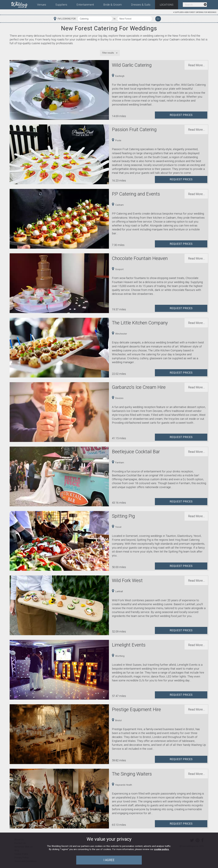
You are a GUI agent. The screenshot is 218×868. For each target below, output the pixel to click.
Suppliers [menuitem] (61, 5)
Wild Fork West (127, 581)
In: (115, 19)
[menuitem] (22, 4)
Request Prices (181, 115)
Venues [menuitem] (42, 5)
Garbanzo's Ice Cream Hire (139, 387)
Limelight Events (129, 645)
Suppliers (179, 12)
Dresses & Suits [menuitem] (141, 5)
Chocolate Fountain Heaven (140, 258)
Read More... (197, 65)
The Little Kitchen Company (140, 323)
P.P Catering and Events (136, 194)
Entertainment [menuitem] (85, 5)
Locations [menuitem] (167, 5)
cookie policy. (162, 849)
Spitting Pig (123, 516)
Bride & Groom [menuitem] (113, 5)
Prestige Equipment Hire (136, 710)
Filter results (108, 53)
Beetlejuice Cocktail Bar (136, 452)
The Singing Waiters (132, 774)
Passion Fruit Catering (134, 130)
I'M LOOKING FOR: (67, 19)
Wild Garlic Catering (132, 65)
